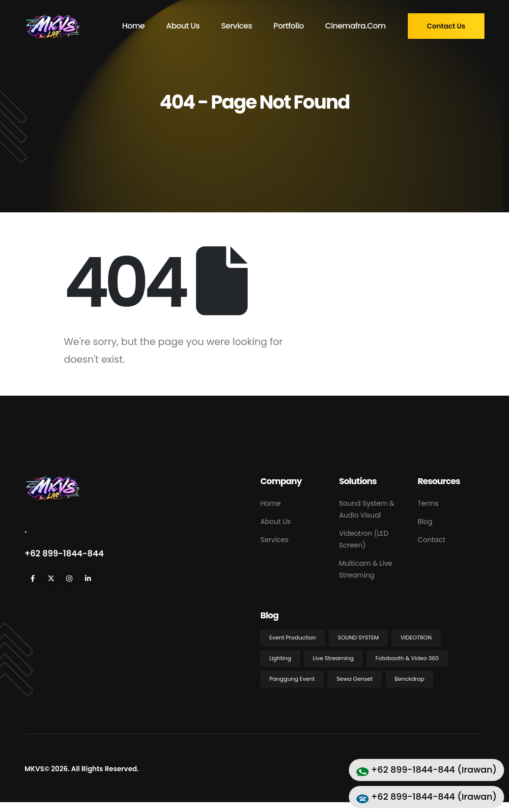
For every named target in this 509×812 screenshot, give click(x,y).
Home (133, 26)
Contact (431, 540)
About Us (183, 26)
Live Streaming (333, 658)
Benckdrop (410, 679)
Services (237, 26)
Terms (428, 503)
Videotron (416, 638)
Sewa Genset (355, 679)
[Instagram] (70, 579)
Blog (425, 522)
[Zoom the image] (52, 480)
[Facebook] (33, 579)
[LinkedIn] (88, 579)
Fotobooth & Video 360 (407, 658)
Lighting (280, 658)
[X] (51, 579)
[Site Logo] (52, 26)
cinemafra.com (355, 26)
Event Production (293, 638)
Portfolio (289, 26)
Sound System (358, 638)
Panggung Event (292, 679)
